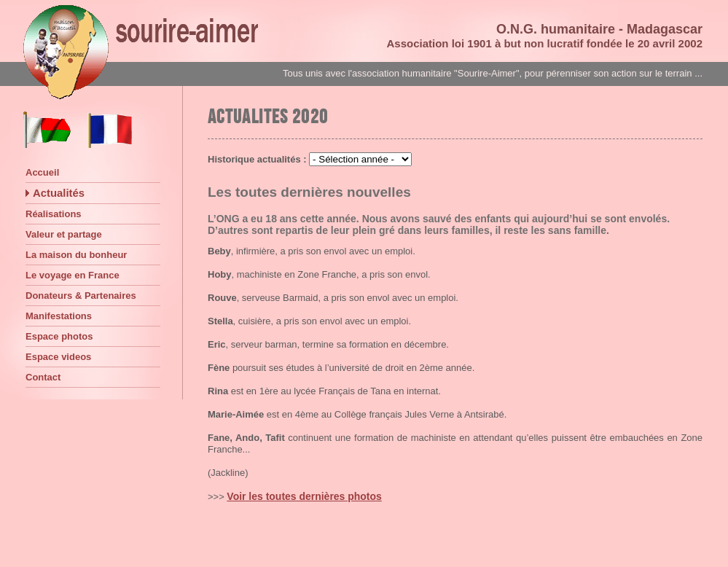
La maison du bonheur (76, 255)
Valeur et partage (64, 234)
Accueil (42, 172)
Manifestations (59, 316)
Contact (43, 377)
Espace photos (59, 336)
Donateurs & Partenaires (81, 296)
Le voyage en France (73, 275)
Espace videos (58, 357)
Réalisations (54, 214)
